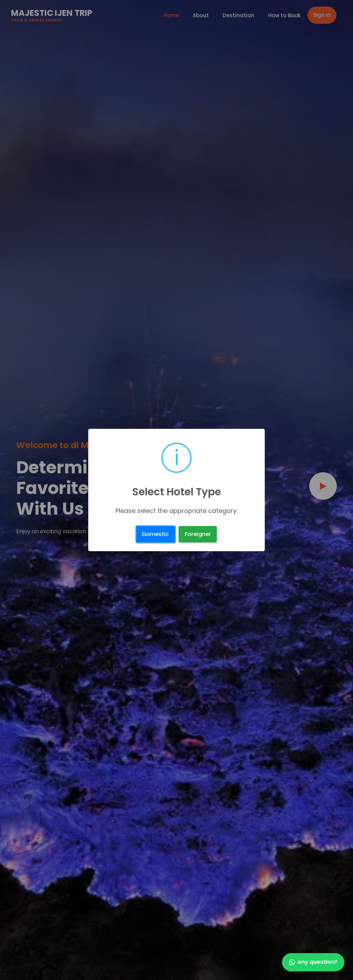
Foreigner (198, 534)
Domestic (155, 534)
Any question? (313, 962)
